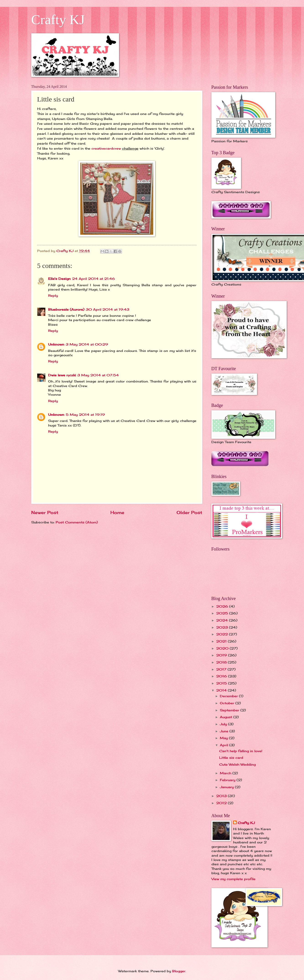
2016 (222, 676)
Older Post (189, 512)
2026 (223, 606)
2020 (223, 648)
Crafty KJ (58, 20)
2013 (222, 796)
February (228, 780)
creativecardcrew (107, 148)
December (229, 696)
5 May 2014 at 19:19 (85, 415)
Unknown (56, 344)
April (225, 745)
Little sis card (231, 758)
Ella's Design (59, 279)
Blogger (179, 971)
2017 (222, 669)
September (230, 710)
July (224, 724)
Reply (53, 295)
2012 (222, 803)
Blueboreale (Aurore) (66, 309)
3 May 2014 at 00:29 (87, 344)
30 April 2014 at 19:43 (108, 309)
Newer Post (45, 512)
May (224, 738)
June (225, 731)
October (228, 703)
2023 (223, 627)
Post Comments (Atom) (77, 522)
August (227, 717)
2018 (222, 662)
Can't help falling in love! (241, 751)
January (227, 787)
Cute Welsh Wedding (237, 764)
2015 (222, 683)
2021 (222, 641)
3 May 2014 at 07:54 (98, 375)
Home (117, 512)
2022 (223, 634)
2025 (223, 613)
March (226, 773)
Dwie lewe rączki (62, 375)
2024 (223, 620)
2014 (222, 690)
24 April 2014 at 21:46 (94, 279)
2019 (222, 655)
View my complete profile (233, 879)
